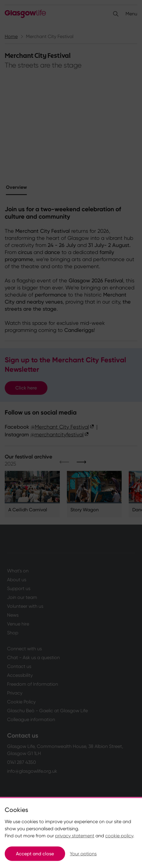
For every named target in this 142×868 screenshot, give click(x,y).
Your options (83, 854)
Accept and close (35, 854)
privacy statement (75, 836)
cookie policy (119, 836)
